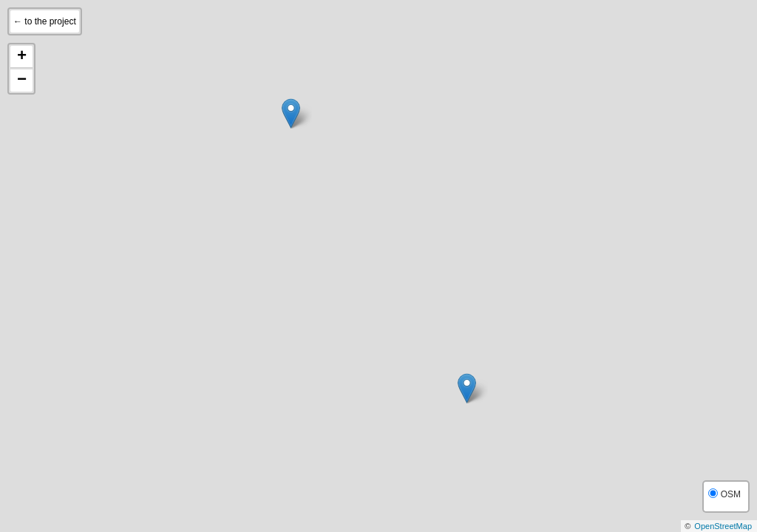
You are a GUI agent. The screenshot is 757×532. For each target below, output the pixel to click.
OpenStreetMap (723, 526)
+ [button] (22, 57)
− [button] (22, 81)
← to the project (45, 21)
